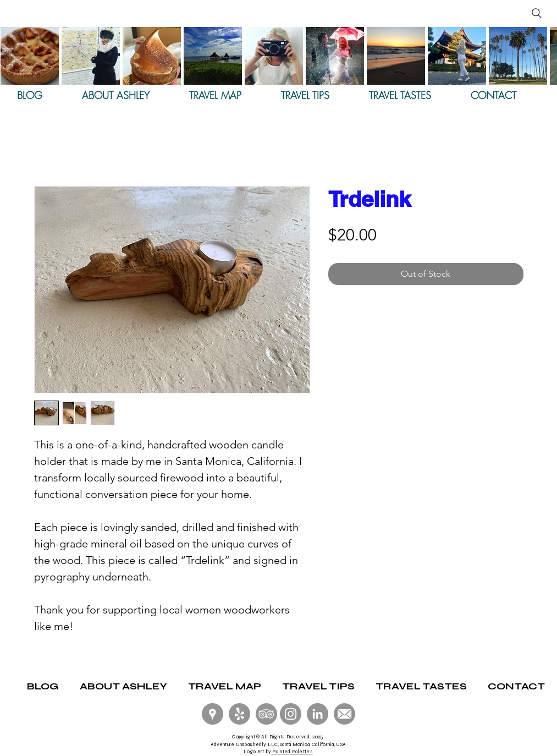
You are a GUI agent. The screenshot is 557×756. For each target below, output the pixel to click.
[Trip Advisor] (266, 714)
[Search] (537, 13)
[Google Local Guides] (213, 714)
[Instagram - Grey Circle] (291, 714)
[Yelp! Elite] (239, 714)
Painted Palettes (292, 752)
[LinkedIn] (318, 714)
